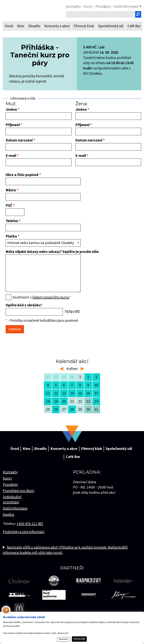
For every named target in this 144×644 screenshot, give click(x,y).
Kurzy (7, 478)
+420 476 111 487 (30, 524)
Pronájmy (10, 485)
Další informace (15, 508)
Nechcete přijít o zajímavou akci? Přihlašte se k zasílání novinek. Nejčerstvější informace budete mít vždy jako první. (65, 550)
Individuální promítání (12, 500)
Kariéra (8, 515)
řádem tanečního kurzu (51, 297)
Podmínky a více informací (24, 532)
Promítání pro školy (19, 491)
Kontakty (10, 472)
